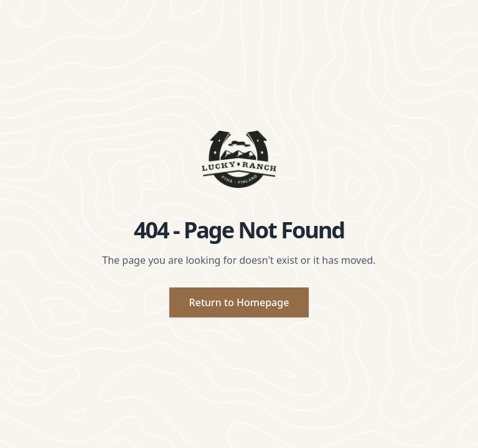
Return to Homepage (239, 302)
